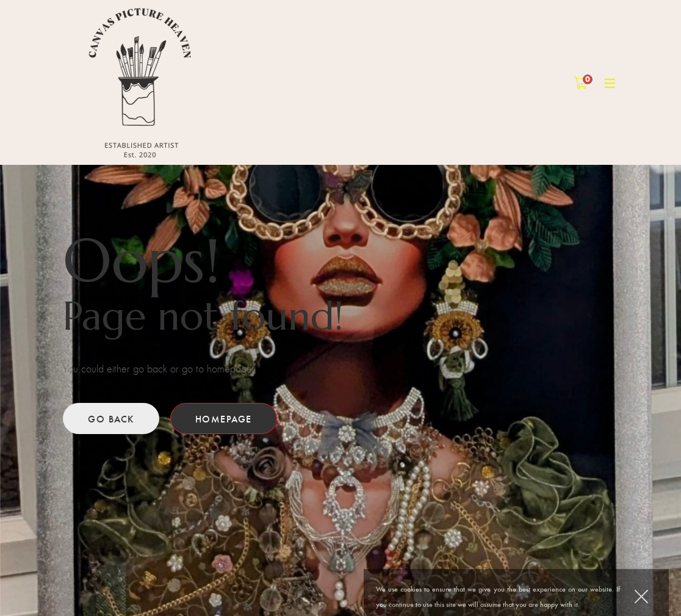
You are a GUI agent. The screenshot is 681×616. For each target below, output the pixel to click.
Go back (111, 419)
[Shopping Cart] (581, 82)
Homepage (224, 419)
